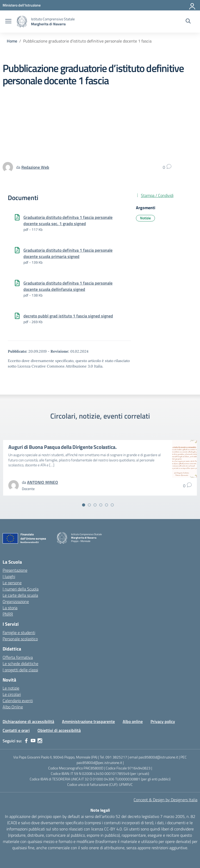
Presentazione (15, 570)
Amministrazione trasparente (88, 721)
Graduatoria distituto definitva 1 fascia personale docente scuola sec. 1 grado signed (68, 220)
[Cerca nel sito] (188, 22)
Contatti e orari (16, 730)
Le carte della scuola (20, 595)
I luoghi (9, 576)
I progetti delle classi (20, 670)
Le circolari (12, 694)
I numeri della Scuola (21, 589)
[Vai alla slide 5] (107, 505)
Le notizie (11, 688)
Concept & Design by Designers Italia (165, 800)
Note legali (100, 810)
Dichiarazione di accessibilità (28, 721)
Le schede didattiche (20, 664)
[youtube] (33, 741)
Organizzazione (16, 601)
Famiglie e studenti (19, 632)
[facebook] (26, 741)
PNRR (8, 614)
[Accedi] (192, 5)
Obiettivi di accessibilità (59, 730)
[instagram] (40, 741)
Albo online (133, 721)
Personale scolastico (20, 639)
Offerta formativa (18, 657)
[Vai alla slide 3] (95, 505)
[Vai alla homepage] (22, 22)
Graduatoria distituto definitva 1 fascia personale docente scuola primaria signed (68, 253)
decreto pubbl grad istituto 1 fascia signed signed (68, 316)
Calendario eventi (18, 701)
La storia (10, 608)
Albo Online (13, 707)
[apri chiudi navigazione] (8, 22)
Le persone (12, 583)
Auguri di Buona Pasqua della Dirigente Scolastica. (63, 447)
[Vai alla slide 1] (84, 505)
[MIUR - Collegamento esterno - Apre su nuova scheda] (22, 5)
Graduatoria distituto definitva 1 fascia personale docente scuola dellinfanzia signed (68, 286)
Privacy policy (163, 721)
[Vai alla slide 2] (89, 505)
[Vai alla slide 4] (101, 505)
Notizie (145, 218)
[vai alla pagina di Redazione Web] (35, 167)
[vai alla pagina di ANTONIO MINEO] (43, 482)
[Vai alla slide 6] (112, 505)
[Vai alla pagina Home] (12, 41)
